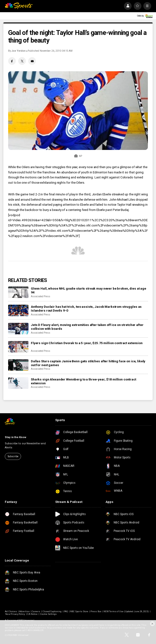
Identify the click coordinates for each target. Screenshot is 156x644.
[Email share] (32, 61)
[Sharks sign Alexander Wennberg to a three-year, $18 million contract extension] (18, 383)
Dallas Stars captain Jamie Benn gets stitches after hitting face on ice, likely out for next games (88, 363)
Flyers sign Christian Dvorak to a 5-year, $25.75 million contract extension (87, 343)
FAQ (66, 611)
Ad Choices (11, 611)
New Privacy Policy (15, 614)
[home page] (19, 6)
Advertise (24, 611)
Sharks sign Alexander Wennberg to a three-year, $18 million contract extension (84, 381)
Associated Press (41, 296)
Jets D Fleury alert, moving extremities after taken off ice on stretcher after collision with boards (87, 327)
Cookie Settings (48, 614)
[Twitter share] (22, 61)
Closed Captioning (52, 611)
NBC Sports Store (79, 611)
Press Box (96, 611)
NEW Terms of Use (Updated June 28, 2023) (126, 611)
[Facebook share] (12, 61)
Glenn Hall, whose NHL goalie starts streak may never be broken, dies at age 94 (89, 290)
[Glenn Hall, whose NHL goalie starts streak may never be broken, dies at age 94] (18, 292)
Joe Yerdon (19, 51)
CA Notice (32, 614)
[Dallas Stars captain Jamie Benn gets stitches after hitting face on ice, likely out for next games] (18, 365)
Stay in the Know (15, 437)
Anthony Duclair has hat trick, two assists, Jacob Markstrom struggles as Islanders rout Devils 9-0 (86, 308)
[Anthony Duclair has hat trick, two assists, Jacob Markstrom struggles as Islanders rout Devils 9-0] (18, 310)
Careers (36, 611)
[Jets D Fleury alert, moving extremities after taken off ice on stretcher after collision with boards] (18, 329)
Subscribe (13, 456)
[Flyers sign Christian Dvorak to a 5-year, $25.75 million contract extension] (18, 347)
